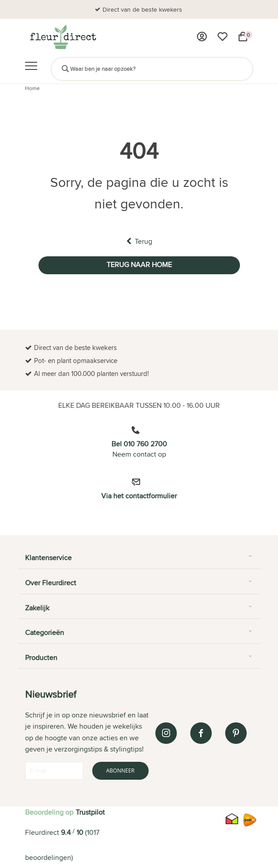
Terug (139, 241)
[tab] (139, 561)
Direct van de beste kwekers (142, 9)
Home (32, 88)
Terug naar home (139, 265)
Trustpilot (90, 812)
